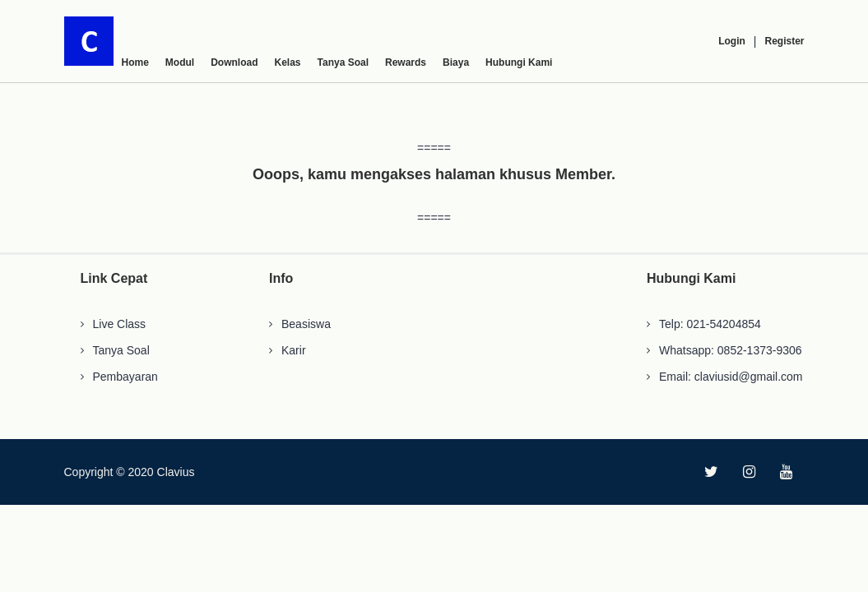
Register (784, 41)
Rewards (406, 62)
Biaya (456, 62)
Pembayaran (125, 377)
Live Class (120, 324)
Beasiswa (306, 324)
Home (135, 62)
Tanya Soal (343, 62)
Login (732, 41)
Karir (294, 350)
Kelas (288, 62)
